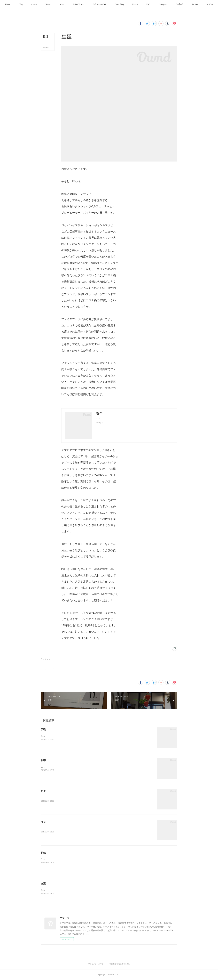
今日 (43, 822)
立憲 (43, 883)
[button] (22, 4)
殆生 (43, 791)
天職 (43, 729)
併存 (43, 760)
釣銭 (43, 853)
